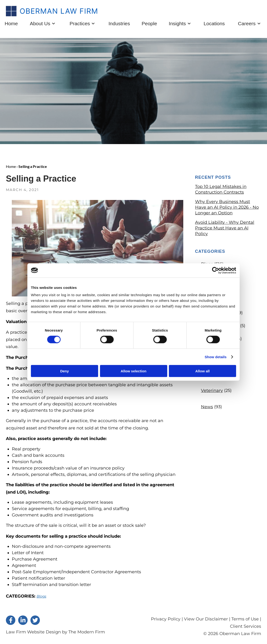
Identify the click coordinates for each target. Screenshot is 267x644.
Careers (247, 24)
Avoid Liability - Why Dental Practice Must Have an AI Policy (225, 229)
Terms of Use (245, 620)
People (149, 24)
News (207, 408)
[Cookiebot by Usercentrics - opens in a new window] (215, 270)
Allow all (202, 371)
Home (11, 24)
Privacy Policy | (167, 620)
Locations (214, 24)
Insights (177, 24)
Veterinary (212, 391)
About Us (40, 24)
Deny (65, 371)
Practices (80, 24)
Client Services (246, 627)
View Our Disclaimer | (207, 620)
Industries (119, 24)
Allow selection (133, 371)
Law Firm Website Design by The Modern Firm (55, 633)
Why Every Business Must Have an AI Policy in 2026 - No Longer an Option (227, 208)
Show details (216, 357)
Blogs (41, 597)
